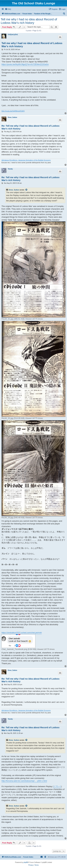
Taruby (10, 169)
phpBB (26, 862)
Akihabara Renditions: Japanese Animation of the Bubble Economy (26, 160)
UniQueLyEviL (13, 35)
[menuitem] (8, 9)
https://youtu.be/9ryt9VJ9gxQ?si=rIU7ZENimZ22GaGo (25, 64)
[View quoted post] (26, 190)
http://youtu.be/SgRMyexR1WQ (13, 111)
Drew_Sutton (12, 117)
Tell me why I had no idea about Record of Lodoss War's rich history (29, 21)
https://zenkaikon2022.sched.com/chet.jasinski (22, 633)
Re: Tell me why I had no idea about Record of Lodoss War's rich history (30, 127)
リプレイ (57, 786)
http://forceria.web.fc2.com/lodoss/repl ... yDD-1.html (24, 781)
